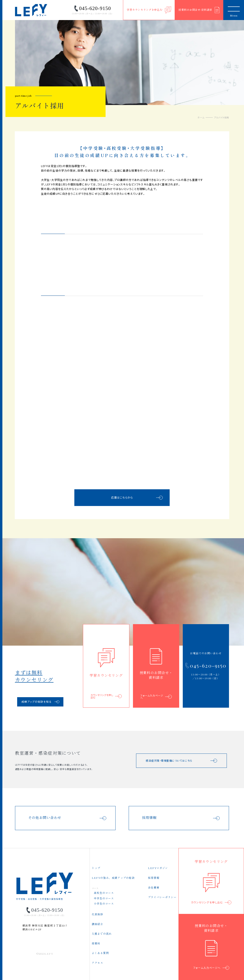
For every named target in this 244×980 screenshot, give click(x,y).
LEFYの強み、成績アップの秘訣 (113, 878)
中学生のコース (104, 898)
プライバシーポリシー (162, 897)
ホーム (201, 117)
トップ (96, 868)
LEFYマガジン (158, 868)
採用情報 (154, 878)
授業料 (96, 943)
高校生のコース (104, 893)
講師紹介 (97, 924)
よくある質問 (100, 953)
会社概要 (154, 888)
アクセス (97, 963)
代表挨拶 (97, 914)
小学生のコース (104, 904)
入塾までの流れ (102, 934)
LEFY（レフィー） (31, 10)
